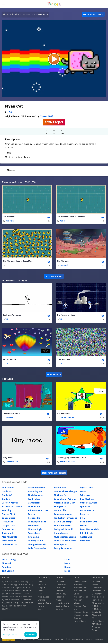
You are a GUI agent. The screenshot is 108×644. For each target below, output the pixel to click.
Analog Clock (87, 538)
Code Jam (78, 619)
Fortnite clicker (64, 414)
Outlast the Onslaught (65, 492)
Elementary (97, 594)
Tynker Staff (47, 116)
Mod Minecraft (9, 538)
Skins (67, 560)
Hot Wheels (8, 522)
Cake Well (64, 265)
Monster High (35, 530)
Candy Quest (8, 519)
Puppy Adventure (63, 549)
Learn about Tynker (93, 14)
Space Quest (34, 534)
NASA (83, 492)
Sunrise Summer (67, 418)
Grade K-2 (7, 492)
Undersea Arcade (89, 504)
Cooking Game (35, 541)
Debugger (85, 515)
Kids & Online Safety (76, 640)
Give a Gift (60, 588)
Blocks (68, 568)
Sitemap (41, 600)
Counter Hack (9, 530)
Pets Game (33, 538)
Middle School (98, 597)
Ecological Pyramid (64, 530)
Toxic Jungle (8, 534)
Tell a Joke (85, 496)
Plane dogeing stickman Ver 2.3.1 (71, 458)
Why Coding (61, 594)
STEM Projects (98, 625)
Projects (26, 14)
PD (93, 619)
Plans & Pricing (62, 603)
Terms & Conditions (44, 640)
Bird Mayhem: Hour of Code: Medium (72, 217)
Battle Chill (10, 418)
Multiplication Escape (65, 538)
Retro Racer (60, 488)
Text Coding (8, 572)
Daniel (62, 221)
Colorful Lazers (63, 360)
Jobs (40, 594)
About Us (42, 585)
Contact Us (99, 640)
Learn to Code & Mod (15, 555)
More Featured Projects (54, 473)
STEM (83, 519)
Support (41, 588)
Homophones (61, 534)
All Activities (8, 488)
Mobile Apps (43, 597)
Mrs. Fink (10, 221)
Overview (60, 582)
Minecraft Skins (81, 588)
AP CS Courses (98, 603)
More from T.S (54, 375)
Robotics (6, 568)
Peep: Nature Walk (89, 530)
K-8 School (97, 610)
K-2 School (97, 606)
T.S (10, 112)
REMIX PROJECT (54, 122)
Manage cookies (10, 635)
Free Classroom (99, 591)
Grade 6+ (6, 500)
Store (40, 610)
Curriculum (61, 585)
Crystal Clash (87, 488)
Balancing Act (35, 492)
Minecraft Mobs (81, 597)
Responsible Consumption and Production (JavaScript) (66, 515)
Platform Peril (61, 496)
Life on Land (34, 507)
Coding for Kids (12, 14)
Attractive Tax (12, 462)
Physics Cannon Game (65, 541)
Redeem (59, 591)
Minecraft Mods (81, 616)
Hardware (85, 541)
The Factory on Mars (66, 315)
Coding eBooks (44, 603)
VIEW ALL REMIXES (54, 276)
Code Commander (37, 549)
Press (40, 591)
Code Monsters (9, 545)
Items (67, 564)
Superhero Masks (63, 526)
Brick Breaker (9, 541)
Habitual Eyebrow (67, 462)
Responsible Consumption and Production (37, 522)
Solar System (61, 545)
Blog (40, 582)
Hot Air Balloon (10, 360)
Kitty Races (8, 458)
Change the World (37, 545)
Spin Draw (85, 507)
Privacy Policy (59, 640)
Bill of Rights (87, 534)
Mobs (67, 572)
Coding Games (80, 582)
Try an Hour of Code (15, 483)
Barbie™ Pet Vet (10, 504)
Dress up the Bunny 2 (12, 414)
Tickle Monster (35, 496)
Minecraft (7, 564)
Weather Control (36, 488)
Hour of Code (80, 622)
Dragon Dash (8, 526)
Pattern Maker (87, 511)
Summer (60, 610)
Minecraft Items (81, 613)
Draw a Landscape (63, 522)
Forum (41, 606)
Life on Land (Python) (65, 500)
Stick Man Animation (12, 315)
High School (97, 600)
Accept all (31, 634)
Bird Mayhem (9, 217)
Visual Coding (9, 560)
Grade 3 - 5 (7, 496)
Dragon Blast (8, 515)
